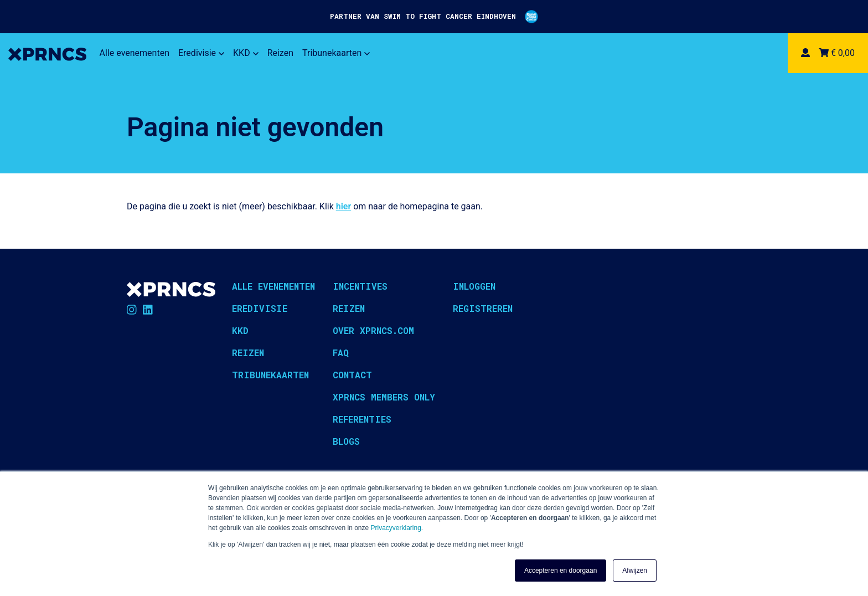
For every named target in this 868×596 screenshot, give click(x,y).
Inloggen (474, 286)
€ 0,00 (837, 53)
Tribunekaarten (336, 53)
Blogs (346, 441)
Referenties (362, 419)
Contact (352, 375)
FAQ (341, 353)
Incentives (360, 286)
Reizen (280, 53)
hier (343, 206)
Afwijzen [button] (635, 571)
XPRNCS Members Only (384, 397)
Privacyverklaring (396, 528)
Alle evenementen (135, 53)
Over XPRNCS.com (373, 330)
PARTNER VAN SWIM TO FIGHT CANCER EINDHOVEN (434, 17)
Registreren (483, 308)
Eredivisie (201, 53)
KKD (246, 53)
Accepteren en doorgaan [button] (560, 571)
